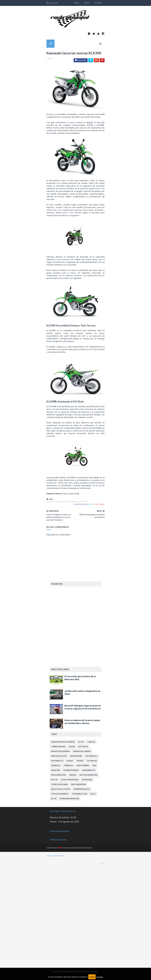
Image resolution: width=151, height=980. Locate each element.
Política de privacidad (59, 959)
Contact (124, 3)
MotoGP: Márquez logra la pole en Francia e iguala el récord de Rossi (83, 835)
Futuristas (92, 889)
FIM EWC (80, 889)
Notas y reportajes (70, 908)
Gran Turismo (83, 894)
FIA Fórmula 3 (57, 889)
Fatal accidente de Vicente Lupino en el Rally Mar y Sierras (82, 850)
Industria (25, 633)
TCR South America (60, 922)
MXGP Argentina (59, 903)
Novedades (87, 908)
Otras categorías (60, 912)
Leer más (99, 977)
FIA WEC (70, 889)
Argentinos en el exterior (63, 870)
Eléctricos (83, 875)
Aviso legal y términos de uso (63, 939)
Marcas (73, 903)
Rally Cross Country (61, 917)
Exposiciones (76, 884)
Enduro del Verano (82, 879)
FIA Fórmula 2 (91, 884)
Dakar (72, 875)
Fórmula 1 (56, 894)
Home (103, 3)
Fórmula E (68, 894)
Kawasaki (35, 633)
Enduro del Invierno (60, 879)
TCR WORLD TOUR (79, 922)
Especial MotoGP (59, 884)
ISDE (94, 894)
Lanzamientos (48, 633)
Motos (59, 633)
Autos (81, 870)
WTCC (93, 922)
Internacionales (71, 898)
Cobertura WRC (58, 875)
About (113, 3)
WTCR (54, 927)
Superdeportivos (82, 917)
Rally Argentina (79, 912)
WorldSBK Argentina (69, 927)
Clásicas (91, 870)
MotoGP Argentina (89, 903)
